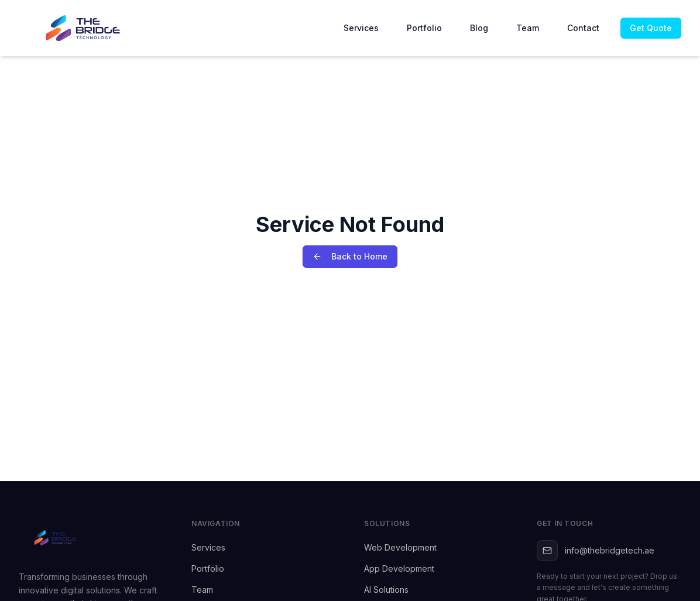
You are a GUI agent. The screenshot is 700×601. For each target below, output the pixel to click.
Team (528, 28)
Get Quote (651, 28)
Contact (583, 28)
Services (361, 28)
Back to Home (350, 256)
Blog (479, 28)
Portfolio (424, 28)
